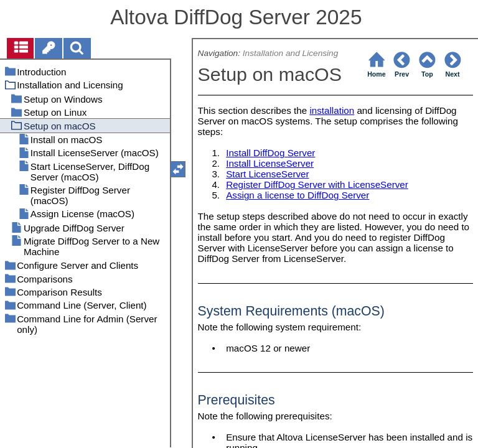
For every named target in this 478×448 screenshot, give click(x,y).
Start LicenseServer (267, 174)
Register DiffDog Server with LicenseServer (317, 184)
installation (332, 110)
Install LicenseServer (270, 163)
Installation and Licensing (291, 53)
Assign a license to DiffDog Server (298, 195)
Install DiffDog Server (270, 153)
